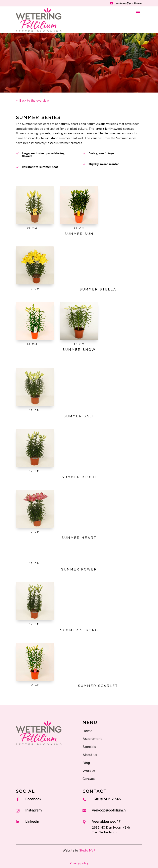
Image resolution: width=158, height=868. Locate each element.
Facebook (33, 799)
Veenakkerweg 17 (106, 822)
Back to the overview (34, 101)
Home (87, 731)
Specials (89, 747)
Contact (89, 779)
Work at (89, 771)
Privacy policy (79, 864)
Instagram (33, 810)
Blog (86, 763)
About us (90, 755)
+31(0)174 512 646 (106, 799)
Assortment (92, 739)
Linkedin (32, 822)
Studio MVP (87, 851)
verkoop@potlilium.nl (129, 3)
